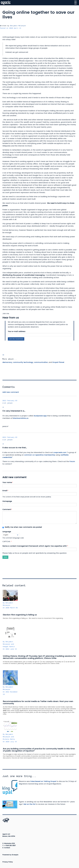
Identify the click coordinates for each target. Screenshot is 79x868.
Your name (7, 482)
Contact (7, 848)
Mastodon (8, 843)
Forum (72, 462)
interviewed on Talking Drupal (43, 781)
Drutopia (15, 855)
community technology (23, 362)
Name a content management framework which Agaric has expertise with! (35, 546)
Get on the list (29, 804)
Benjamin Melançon (18, 26)
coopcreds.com (60, 453)
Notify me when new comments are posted (22, 527)
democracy (7, 362)
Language (7, 532)
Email (5, 491)
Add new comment (11, 392)
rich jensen (8, 403)
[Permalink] (3, 355)
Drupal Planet (58, 362)
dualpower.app (40, 416)
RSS (14, 843)
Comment (7, 509)
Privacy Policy (8, 862)
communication (41, 362)
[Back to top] (4, 822)
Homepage (7, 501)
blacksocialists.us (21, 418)
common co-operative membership (40, 455)
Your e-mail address (17, 331)
